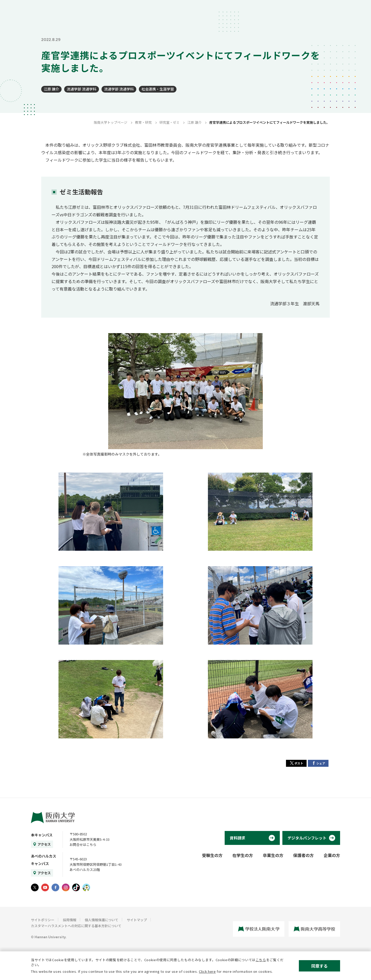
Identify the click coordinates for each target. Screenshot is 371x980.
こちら (261, 960)
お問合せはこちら (83, 845)
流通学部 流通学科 (82, 89)
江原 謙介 (51, 89)
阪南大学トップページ (111, 122)
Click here (207, 971)
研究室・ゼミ (170, 122)
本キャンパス (42, 835)
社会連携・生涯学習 (158, 89)
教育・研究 (143, 122)
